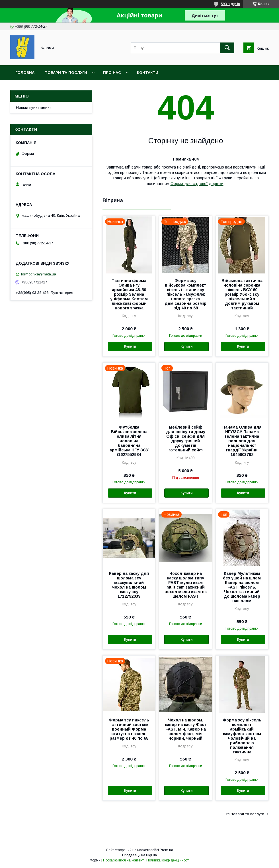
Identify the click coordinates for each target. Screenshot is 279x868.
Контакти (148, 73)
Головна (25, 73)
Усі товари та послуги (245, 814)
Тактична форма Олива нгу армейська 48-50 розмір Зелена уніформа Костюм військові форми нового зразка (129, 294)
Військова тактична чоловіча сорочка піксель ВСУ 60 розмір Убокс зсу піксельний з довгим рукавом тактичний (242, 294)
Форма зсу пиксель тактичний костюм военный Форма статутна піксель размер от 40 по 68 (129, 729)
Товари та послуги (66, 73)
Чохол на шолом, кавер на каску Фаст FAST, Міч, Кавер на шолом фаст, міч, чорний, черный (186, 729)
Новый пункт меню (33, 108)
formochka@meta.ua (39, 274)
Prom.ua (166, 850)
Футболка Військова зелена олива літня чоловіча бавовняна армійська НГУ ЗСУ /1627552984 (129, 441)
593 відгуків (230, 4)
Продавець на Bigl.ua (139, 855)
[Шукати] (227, 48)
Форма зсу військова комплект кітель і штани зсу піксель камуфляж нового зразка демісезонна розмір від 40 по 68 (185, 294)
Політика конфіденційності (168, 860)
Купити (130, 346)
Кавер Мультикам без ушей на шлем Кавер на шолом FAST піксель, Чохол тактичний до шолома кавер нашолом (242, 587)
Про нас (112, 73)
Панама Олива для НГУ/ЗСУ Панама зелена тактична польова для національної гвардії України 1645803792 (242, 441)
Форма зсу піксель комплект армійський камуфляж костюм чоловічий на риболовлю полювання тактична (242, 736)
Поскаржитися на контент (123, 860)
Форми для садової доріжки (197, 184)
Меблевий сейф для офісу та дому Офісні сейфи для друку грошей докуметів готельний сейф (186, 439)
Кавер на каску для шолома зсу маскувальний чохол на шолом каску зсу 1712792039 (129, 585)
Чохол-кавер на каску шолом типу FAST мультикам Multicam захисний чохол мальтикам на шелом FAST (186, 585)
